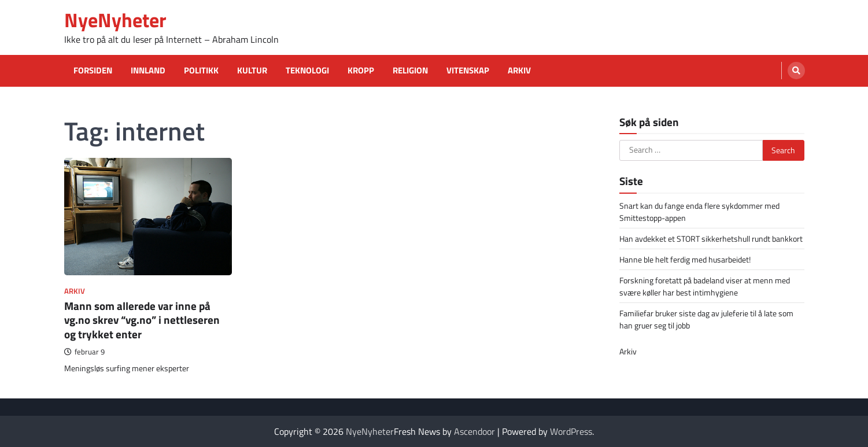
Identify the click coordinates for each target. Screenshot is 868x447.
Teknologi (307, 71)
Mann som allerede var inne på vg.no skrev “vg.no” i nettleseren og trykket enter (142, 320)
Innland (148, 71)
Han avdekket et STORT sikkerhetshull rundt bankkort (711, 239)
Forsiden (93, 71)
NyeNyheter (115, 20)
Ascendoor (474, 431)
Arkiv (519, 71)
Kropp (361, 71)
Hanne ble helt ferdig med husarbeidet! (685, 259)
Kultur (252, 71)
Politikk (201, 71)
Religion (410, 71)
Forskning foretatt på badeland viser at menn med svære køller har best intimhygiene (705, 286)
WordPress (571, 431)
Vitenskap (468, 71)
